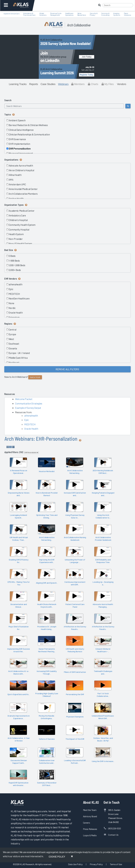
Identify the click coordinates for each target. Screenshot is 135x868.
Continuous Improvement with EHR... (75, 583)
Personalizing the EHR (75, 694)
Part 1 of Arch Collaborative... (103, 695)
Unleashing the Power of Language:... (75, 561)
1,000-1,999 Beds (17, 265)
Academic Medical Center (21, 211)
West (11, 339)
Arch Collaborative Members (23, 194)
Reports (34, 84)
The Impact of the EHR (75, 739)
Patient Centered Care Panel (75, 606)
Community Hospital (19, 229)
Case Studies (48, 84)
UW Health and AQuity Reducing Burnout (75, 650)
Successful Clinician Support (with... (19, 762)
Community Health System (22, 225)
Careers (87, 823)
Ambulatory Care (17, 215)
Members (78, 84)
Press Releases (90, 829)
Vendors (122, 84)
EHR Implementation (19, 144)
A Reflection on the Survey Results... (75, 628)
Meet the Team (90, 810)
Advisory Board (90, 816)
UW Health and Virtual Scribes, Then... (19, 539)
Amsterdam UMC (17, 184)
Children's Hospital (18, 220)
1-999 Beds (14, 261)
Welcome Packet (24, 399)
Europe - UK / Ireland (19, 353)
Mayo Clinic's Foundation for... (19, 628)
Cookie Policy (57, 856)
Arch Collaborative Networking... (75, 472)
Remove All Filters (67, 369)
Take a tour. (35, 377)
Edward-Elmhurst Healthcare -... (103, 650)
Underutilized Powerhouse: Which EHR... (103, 717)
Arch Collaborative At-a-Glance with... (19, 672)
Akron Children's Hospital (21, 170)
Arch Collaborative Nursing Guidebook (75, 539)
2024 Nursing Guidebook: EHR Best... (103, 472)
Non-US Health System (20, 243)
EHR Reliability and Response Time (103, 561)
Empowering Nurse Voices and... (19, 494)
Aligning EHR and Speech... (47, 583)
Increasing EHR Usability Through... (47, 672)
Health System (16, 234)
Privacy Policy (96, 864)
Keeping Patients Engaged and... (103, 494)
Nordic (12, 308)
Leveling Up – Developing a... (103, 583)
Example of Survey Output (28, 408)
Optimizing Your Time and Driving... (47, 516)
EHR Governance (17, 139)
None (11, 303)
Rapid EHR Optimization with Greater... (19, 784)
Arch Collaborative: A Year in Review (19, 739)
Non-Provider (16, 239)
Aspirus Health (16, 198)
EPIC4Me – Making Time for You (19, 583)
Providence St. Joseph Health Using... (47, 628)
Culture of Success (47, 739)
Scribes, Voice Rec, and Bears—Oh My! (103, 739)
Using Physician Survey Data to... (75, 516)
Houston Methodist (47, 471)
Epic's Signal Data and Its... (19, 694)
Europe (12, 334)
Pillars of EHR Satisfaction (75, 672)
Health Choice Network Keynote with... (47, 606)
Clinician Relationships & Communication (29, 134)
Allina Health (15, 175)
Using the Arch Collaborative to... (103, 516)
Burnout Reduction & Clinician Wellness (28, 125)
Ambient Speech (17, 120)
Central (12, 329)
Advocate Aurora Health (21, 165)
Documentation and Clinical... (19, 606)
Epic (11, 289)
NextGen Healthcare (19, 298)
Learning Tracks (18, 84)
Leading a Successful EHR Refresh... (75, 762)
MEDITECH (14, 294)
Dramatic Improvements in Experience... (19, 717)
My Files (108, 84)
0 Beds (12, 256)
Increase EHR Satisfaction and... (75, 494)
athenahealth (15, 284)
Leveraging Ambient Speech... (19, 516)
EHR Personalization (19, 148)
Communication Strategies (29, 403)
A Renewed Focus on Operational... (19, 472)
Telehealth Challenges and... (103, 672)
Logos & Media (90, 835)
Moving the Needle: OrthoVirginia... (47, 717)
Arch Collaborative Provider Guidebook (103, 539)
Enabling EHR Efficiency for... (19, 561)
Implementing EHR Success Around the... (19, 650)
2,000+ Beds (15, 270)
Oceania (13, 348)
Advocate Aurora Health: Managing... (103, 606)
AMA (11, 180)
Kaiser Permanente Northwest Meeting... (47, 650)
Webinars (63, 84)
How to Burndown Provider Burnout (47, 494)
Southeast (14, 344)
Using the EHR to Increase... (103, 761)
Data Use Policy (75, 864)
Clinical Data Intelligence (21, 130)
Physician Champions (75, 717)
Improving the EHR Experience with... (47, 561)
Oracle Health (16, 312)
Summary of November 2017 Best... (47, 784)
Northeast (14, 362)
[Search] (118, 5)
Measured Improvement (21, 153)
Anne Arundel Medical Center (23, 189)
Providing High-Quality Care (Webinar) (47, 695)
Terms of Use (116, 864)
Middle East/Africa (18, 358)
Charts (93, 84)
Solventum (14, 317)
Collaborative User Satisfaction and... (47, 762)
